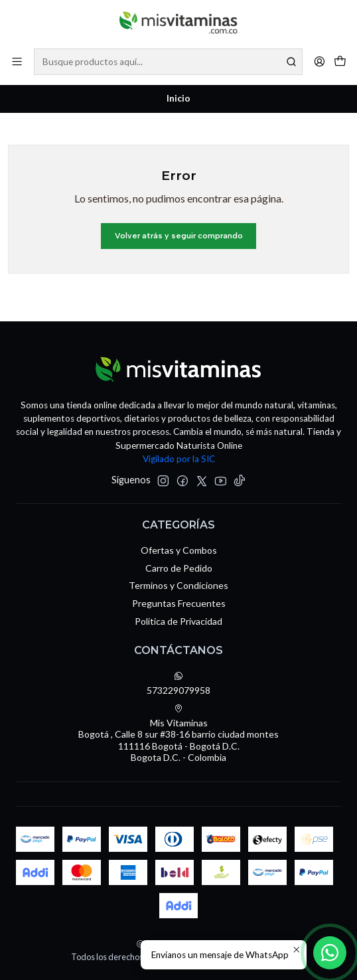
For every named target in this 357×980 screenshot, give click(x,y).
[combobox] (168, 62)
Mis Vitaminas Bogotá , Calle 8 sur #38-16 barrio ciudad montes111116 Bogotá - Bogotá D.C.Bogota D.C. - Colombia (178, 734)
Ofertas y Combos (179, 550)
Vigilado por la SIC (179, 459)
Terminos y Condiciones (178, 585)
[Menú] (17, 61)
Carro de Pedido (179, 568)
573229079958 (178, 684)
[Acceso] (320, 61)
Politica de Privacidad (178, 621)
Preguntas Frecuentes (179, 603)
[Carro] (340, 61)
